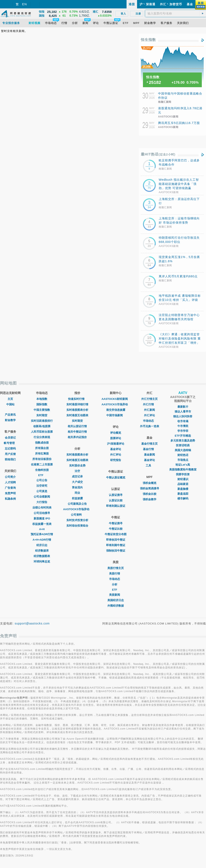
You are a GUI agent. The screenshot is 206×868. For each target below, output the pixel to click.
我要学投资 (183, 474)
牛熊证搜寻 (116, 523)
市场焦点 (183, 460)
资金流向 (77, 487)
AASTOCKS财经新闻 (116, 399)
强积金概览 (150, 483)
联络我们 (10, 459)
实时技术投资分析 (77, 520)
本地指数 (42, 399)
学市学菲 (183, 431)
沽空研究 (42, 486)
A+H (42, 529)
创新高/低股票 (42, 426)
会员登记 (10, 438)
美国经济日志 (116, 600)
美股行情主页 (116, 568)
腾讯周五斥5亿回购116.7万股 (179, 123)
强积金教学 (150, 499)
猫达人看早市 (183, 412)
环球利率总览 (42, 562)
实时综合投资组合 (77, 526)
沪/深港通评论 (116, 444)
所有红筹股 (42, 454)
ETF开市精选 (183, 436)
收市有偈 (183, 421)
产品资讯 (10, 415)
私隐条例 (10, 499)
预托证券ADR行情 (42, 534)
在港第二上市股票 (42, 464)
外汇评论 (116, 455)
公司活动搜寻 (42, 513)
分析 (116, 584)
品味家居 (183, 484)
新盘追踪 (183, 494)
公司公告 (42, 480)
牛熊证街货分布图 (116, 534)
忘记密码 (10, 448)
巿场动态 (149, 421)
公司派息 (42, 491)
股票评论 (116, 438)
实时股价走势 (77, 466)
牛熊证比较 (116, 529)
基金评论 (116, 449)
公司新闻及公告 (77, 504)
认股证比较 (116, 500)
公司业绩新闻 (42, 497)
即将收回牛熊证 (116, 540)
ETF (42, 475)
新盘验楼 (183, 489)
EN (24, 4)
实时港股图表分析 (77, 410)
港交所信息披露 (116, 410)
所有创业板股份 (42, 459)
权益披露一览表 (42, 524)
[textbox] (176, 13)
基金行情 (149, 449)
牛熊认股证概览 (116, 477)
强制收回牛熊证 (116, 551)
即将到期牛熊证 (116, 545)
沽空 (77, 471)
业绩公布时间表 (42, 508)
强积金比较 (150, 494)
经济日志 (42, 545)
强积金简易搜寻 (150, 488)
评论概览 (116, 433)
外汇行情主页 (149, 399)
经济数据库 (42, 551)
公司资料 (77, 515)
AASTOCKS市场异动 (77, 509)
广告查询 (10, 488)
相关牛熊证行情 (77, 432)
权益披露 (77, 498)
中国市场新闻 (116, 415)
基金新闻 (149, 455)
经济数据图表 (42, 556)
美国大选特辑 (183, 450)
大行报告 (42, 502)
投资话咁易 (183, 445)
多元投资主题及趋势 (183, 441)
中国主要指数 (42, 410)
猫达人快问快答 (183, 416)
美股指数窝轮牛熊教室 (183, 470)
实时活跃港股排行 (42, 421)
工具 (149, 466)
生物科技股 (42, 470)
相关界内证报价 (77, 437)
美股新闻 (116, 595)
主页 (10, 399)
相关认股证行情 (77, 426)
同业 (77, 493)
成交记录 (77, 476)
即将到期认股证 (116, 506)
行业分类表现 (42, 437)
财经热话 (183, 455)
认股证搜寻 (116, 495)
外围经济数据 (116, 606)
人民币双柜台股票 (42, 432)
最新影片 (183, 407)
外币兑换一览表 (150, 426)
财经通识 (183, 479)
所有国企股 (42, 448)
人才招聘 (10, 482)
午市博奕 (183, 426)
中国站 (10, 404)
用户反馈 (10, 454)
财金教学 (10, 420)
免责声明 (10, 493)
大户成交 (77, 482)
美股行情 (116, 574)
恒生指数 (148, 40)
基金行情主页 (149, 444)
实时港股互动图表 (77, 415)
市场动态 (116, 579)
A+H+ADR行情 (42, 540)
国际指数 (42, 404)
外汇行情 (149, 404)
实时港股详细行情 (77, 404)
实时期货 (42, 415)
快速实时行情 (77, 399)
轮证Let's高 (183, 465)
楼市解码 (183, 499)
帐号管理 (10, 443)
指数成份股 (42, 443)
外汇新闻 (149, 410)
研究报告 (116, 460)
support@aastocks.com (32, 623)
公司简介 (10, 477)
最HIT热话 (158, 154)
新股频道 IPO (42, 518)
